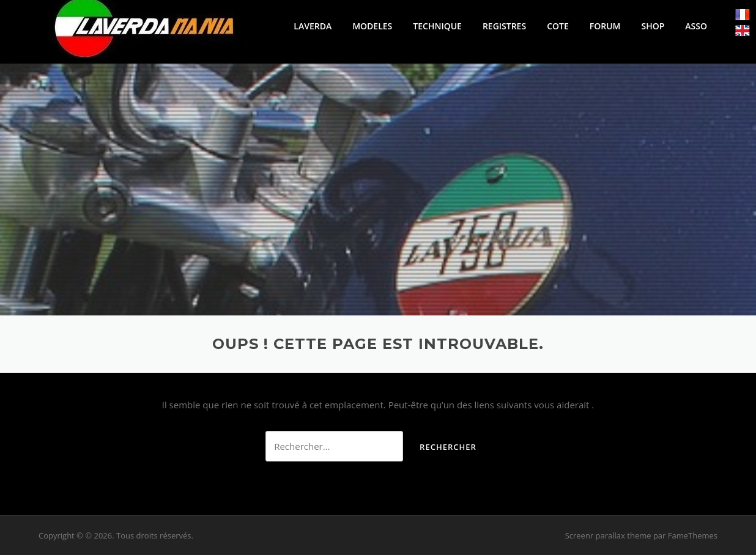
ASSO (696, 26)
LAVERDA (313, 26)
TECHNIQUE (437, 26)
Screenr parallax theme (608, 535)
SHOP (653, 26)
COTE (558, 26)
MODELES (372, 26)
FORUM (605, 26)
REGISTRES (504, 26)
